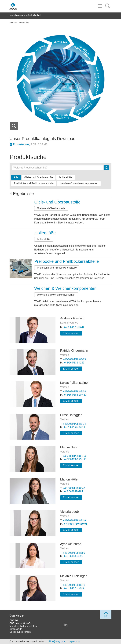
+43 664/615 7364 (74, 588)
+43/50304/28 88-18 (74, 392)
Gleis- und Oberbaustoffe (39, 177)
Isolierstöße (66, 177)
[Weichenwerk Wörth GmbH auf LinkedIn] (66, 625)
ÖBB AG (14, 620)
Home (14, 23)
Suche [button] (106, 168)
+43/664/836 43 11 (74, 427)
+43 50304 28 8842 (74, 488)
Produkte (25, 23)
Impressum (74, 641)
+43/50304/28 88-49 (74, 521)
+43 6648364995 (73, 556)
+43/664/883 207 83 (75, 395)
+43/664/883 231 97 (75, 459)
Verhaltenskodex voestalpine (24, 626)
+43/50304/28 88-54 (74, 456)
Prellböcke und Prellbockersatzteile (34, 183)
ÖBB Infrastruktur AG (20, 623)
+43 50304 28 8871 (74, 585)
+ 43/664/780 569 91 (75, 524)
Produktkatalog (30, 144)
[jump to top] (106, 614)
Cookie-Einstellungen (20, 632)
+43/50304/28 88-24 (74, 424)
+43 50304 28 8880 (74, 553)
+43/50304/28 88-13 (74, 359)
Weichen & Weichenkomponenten (79, 183)
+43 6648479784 (73, 491)
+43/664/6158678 (74, 327)
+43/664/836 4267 (74, 363)
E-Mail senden (71, 333)
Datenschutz (16, 629)
